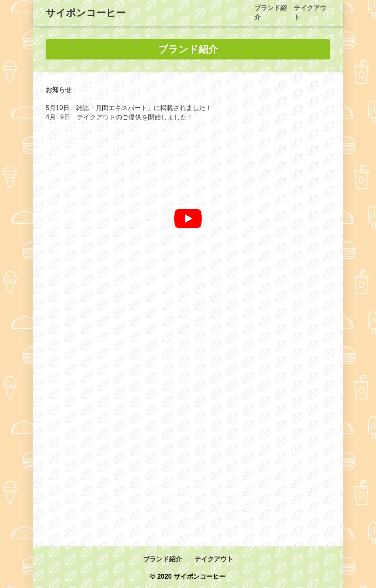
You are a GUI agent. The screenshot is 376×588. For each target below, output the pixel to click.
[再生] (188, 219)
